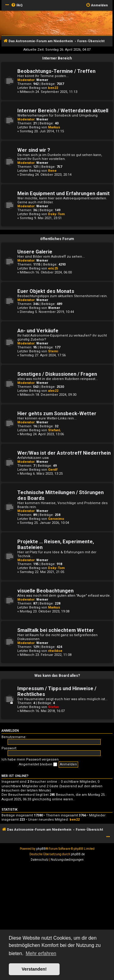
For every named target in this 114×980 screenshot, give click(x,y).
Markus (54, 127)
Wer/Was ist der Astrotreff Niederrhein (64, 453)
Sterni (53, 351)
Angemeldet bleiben (38, 765)
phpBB (41, 849)
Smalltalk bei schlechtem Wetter (56, 630)
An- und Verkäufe (38, 331)
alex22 (53, 391)
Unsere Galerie (35, 252)
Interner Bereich (57, 58)
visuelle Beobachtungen (45, 591)
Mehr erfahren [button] (41, 953)
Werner (42, 80)
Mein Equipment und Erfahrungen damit (64, 193)
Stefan (54, 707)
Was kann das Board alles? (57, 676)
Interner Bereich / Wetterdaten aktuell (63, 111)
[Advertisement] (57, 922)
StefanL (54, 430)
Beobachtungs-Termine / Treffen (56, 71)
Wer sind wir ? (34, 150)
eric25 (53, 268)
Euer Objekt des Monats (46, 291)
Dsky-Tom (56, 214)
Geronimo (56, 519)
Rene (52, 171)
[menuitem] (17, 5)
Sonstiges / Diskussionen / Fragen (57, 374)
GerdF (53, 470)
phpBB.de (78, 854)
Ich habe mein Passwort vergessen (30, 760)
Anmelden (10, 731)
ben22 (53, 88)
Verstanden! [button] (34, 969)
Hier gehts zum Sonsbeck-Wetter (57, 414)
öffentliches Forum (57, 239)
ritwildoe (55, 651)
